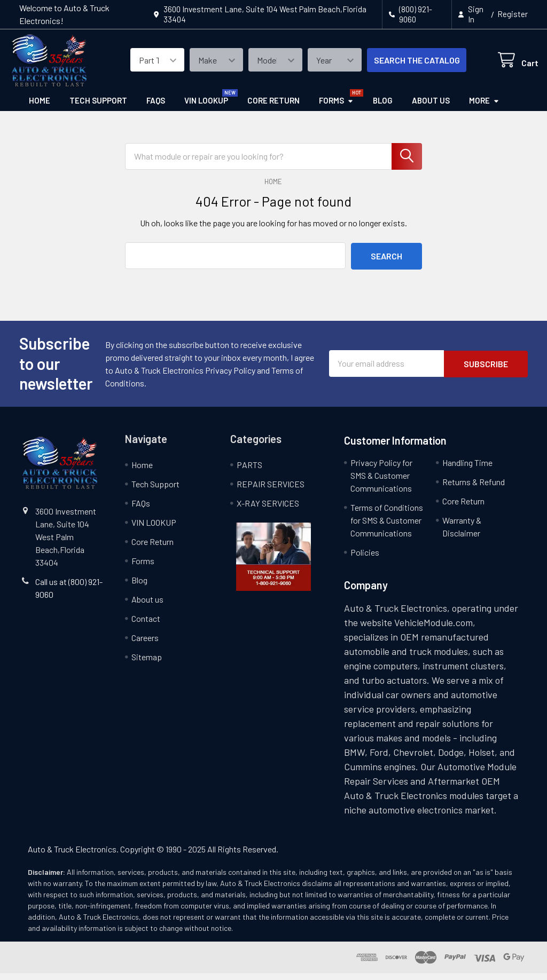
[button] (274, 564)
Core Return (273, 109)
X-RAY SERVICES (268, 510)
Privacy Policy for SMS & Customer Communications (381, 482)
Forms (336, 109)
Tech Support (98, 109)
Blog (383, 109)
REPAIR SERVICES (271, 491)
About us (431, 109)
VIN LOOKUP (206, 109)
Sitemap (147, 664)
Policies (365, 559)
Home (40, 109)
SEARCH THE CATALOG (406, 65)
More (484, 109)
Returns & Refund (474, 489)
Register (513, 14)
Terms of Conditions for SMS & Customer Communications (387, 527)
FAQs (156, 109)
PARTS (249, 472)
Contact (146, 625)
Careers (145, 645)
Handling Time (467, 469)
